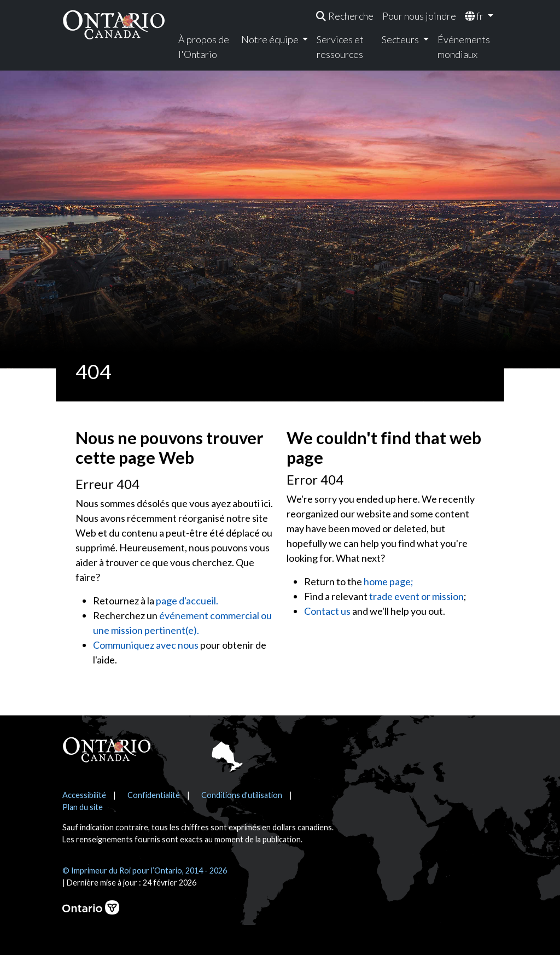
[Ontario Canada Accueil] (114, 24)
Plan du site (83, 807)
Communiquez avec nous (146, 645)
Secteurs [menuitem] (401, 39)
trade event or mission (416, 596)
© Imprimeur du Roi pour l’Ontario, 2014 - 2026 (145, 870)
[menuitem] (345, 16)
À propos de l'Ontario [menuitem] (204, 47)
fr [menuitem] (475, 16)
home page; (389, 581)
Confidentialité (154, 795)
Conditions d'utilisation (242, 795)
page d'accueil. (187, 601)
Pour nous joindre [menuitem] (419, 16)
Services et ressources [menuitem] (340, 47)
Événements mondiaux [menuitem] (464, 47)
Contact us (327, 611)
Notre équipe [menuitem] (271, 39)
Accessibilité (84, 795)
